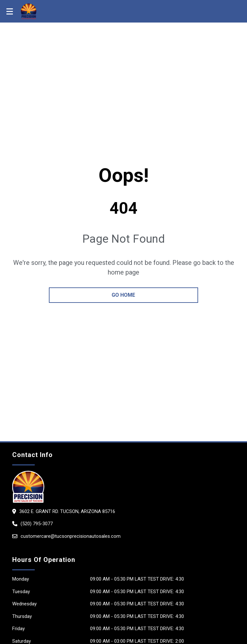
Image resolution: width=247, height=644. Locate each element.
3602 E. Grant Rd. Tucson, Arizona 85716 (67, 511)
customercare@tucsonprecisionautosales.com (71, 536)
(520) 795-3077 (37, 524)
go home (123, 295)
